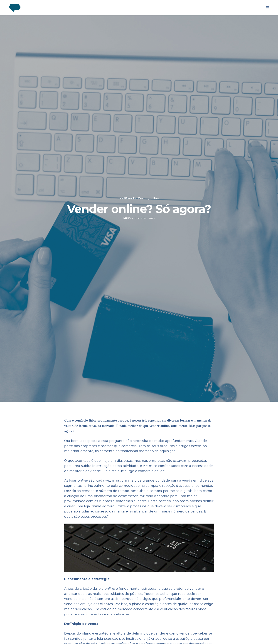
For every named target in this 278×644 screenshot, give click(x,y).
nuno (127, 218)
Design (143, 199)
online (154, 199)
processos (99, 517)
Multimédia (128, 199)
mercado (108, 426)
